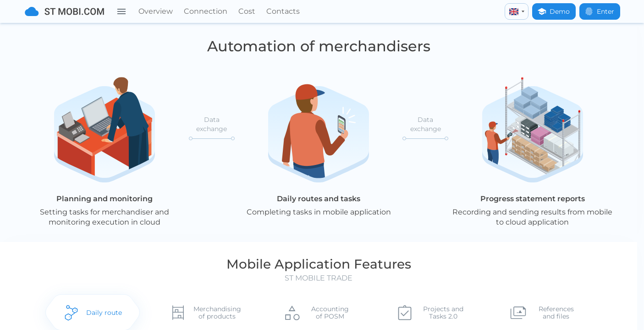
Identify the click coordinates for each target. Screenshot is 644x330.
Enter (599, 11)
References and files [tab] (558, 313)
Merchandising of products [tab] (217, 313)
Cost (247, 11)
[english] (516, 11)
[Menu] (121, 11)
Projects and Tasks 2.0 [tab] (444, 313)
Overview (156, 11)
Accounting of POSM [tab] (330, 313)
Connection (206, 11)
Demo (553, 11)
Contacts (283, 11)
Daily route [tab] (103, 313)
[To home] (64, 11)
